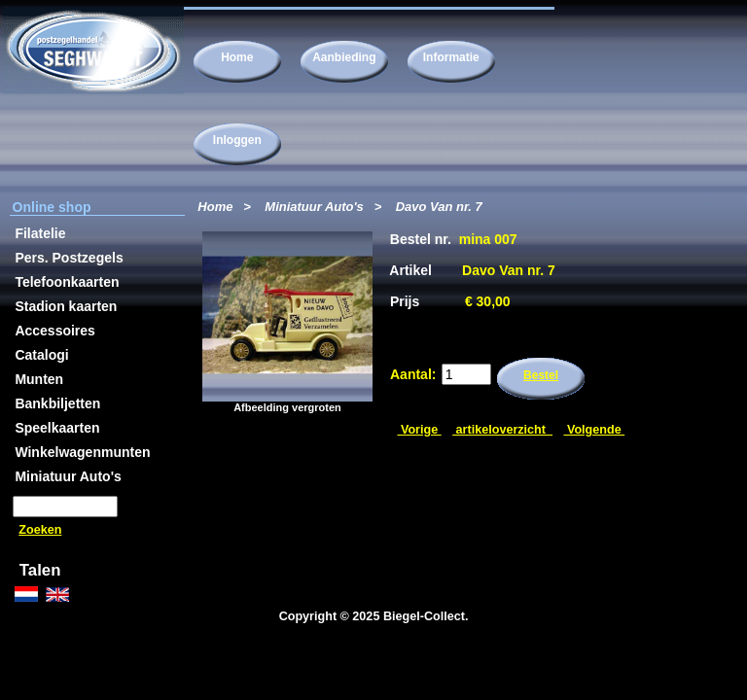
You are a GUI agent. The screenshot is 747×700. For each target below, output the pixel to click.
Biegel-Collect (424, 616)
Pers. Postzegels (69, 258)
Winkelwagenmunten (82, 452)
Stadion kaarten (66, 306)
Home (237, 57)
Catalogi (41, 355)
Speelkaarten (57, 428)
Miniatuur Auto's (314, 207)
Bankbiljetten (57, 403)
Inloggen (237, 140)
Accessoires (55, 331)
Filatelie (40, 233)
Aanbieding (344, 57)
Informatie (451, 57)
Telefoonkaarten (67, 282)
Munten (39, 379)
